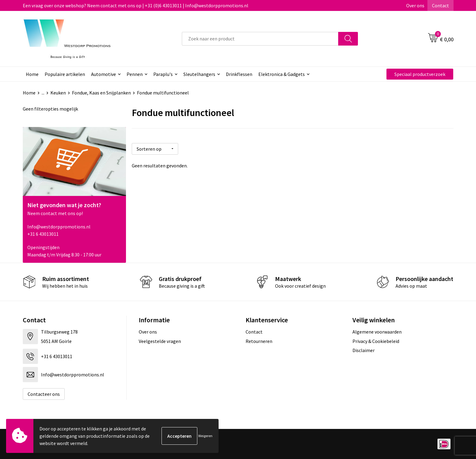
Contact (440, 5)
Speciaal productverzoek (420, 74)
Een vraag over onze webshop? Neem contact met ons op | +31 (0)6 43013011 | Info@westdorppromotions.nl (136, 5)
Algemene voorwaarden (377, 332)
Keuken (58, 93)
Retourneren (259, 341)
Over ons (415, 5)
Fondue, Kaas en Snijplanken (101, 93)
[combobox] (260, 39)
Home (32, 74)
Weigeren (205, 436)
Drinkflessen (239, 74)
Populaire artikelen (65, 74)
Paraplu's (163, 74)
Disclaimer (364, 350)
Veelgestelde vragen (160, 341)
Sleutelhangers (199, 74)
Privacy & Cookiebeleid (376, 341)
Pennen (135, 74)
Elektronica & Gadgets (282, 74)
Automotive (104, 74)
